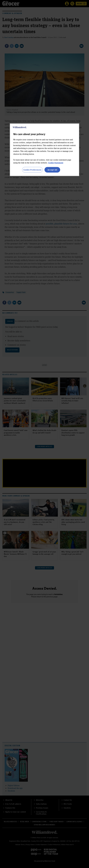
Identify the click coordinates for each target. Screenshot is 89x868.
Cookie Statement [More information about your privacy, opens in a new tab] (56, 163)
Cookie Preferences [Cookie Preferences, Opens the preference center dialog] (32, 170)
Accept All (52, 170)
